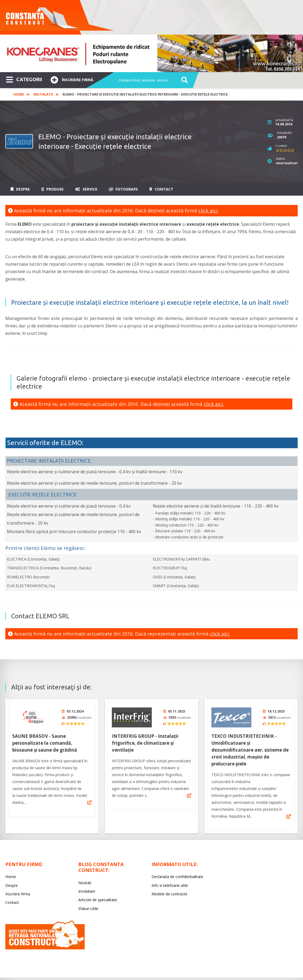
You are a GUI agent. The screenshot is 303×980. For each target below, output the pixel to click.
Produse (53, 189)
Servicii (86, 189)
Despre (20, 189)
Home (19, 94)
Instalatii (43, 94)
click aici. (208, 211)
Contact (161, 189)
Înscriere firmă (72, 79)
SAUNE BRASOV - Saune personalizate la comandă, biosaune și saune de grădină (45, 741)
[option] (151, 53)
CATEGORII (24, 79)
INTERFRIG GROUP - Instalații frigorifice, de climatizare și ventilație (145, 741)
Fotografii (123, 189)
